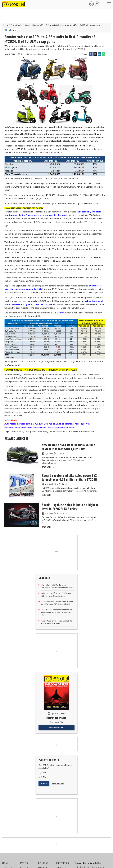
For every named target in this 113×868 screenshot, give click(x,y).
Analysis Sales (16, 25)
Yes (45, 772)
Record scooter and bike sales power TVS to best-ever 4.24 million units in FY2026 (69, 478)
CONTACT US (62, 863)
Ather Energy (42, 432)
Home (6, 25)
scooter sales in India (85, 432)
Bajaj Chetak (69, 432)
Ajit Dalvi (47, 454)
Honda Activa (16, 432)
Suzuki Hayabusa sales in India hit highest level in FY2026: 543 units (70, 507)
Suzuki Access (55, 432)
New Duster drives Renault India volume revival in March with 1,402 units (68, 447)
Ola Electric (59, 313)
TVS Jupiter (29, 432)
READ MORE (48, 467)
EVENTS (24, 863)
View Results (58, 783)
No (44, 777)
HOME (5, 863)
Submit (44, 783)
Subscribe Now (57, 728)
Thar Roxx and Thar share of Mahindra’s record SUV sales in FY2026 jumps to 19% (57, 612)
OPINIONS (43, 863)
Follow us (10, 30)
